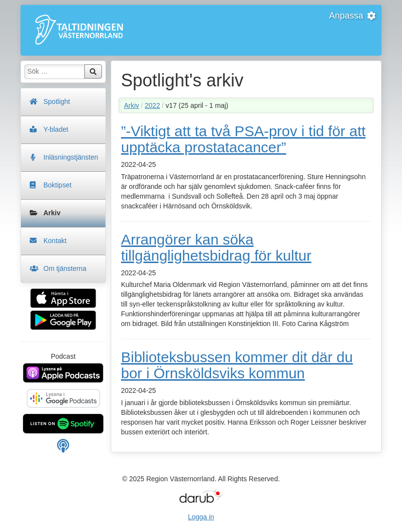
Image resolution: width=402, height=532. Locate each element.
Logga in (201, 517)
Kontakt (55, 241)
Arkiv (52, 213)
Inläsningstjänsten (71, 157)
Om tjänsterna (65, 268)
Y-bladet (56, 129)
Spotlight (57, 102)
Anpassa (353, 16)
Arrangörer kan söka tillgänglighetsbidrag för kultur (216, 247)
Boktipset (58, 185)
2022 (152, 105)
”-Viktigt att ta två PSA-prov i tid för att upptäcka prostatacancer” (243, 139)
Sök (93, 72)
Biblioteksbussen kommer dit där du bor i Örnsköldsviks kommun (237, 365)
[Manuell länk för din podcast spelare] (63, 449)
